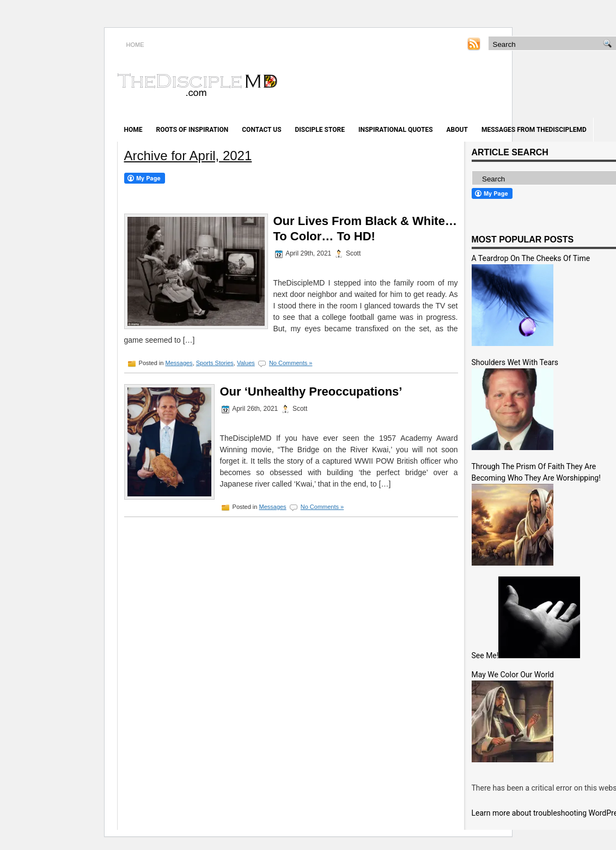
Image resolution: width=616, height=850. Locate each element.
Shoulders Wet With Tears (515, 362)
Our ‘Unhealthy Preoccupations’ (311, 391)
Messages (179, 363)
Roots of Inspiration (193, 130)
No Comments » (291, 363)
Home (133, 130)
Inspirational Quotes (396, 130)
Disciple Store (320, 130)
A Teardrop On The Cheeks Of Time (531, 258)
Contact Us (261, 130)
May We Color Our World (513, 675)
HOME (135, 45)
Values (246, 363)
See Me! (485, 655)
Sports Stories (215, 363)
